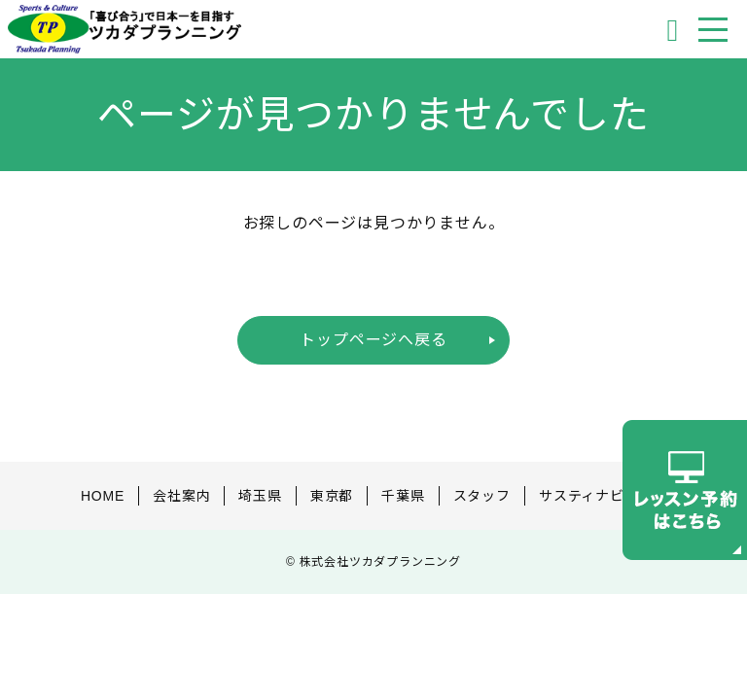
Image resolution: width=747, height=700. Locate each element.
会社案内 (181, 496)
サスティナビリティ (603, 496)
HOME (103, 496)
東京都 (332, 496)
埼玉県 (260, 496)
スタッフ (482, 496)
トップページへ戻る (373, 340)
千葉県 (403, 496)
